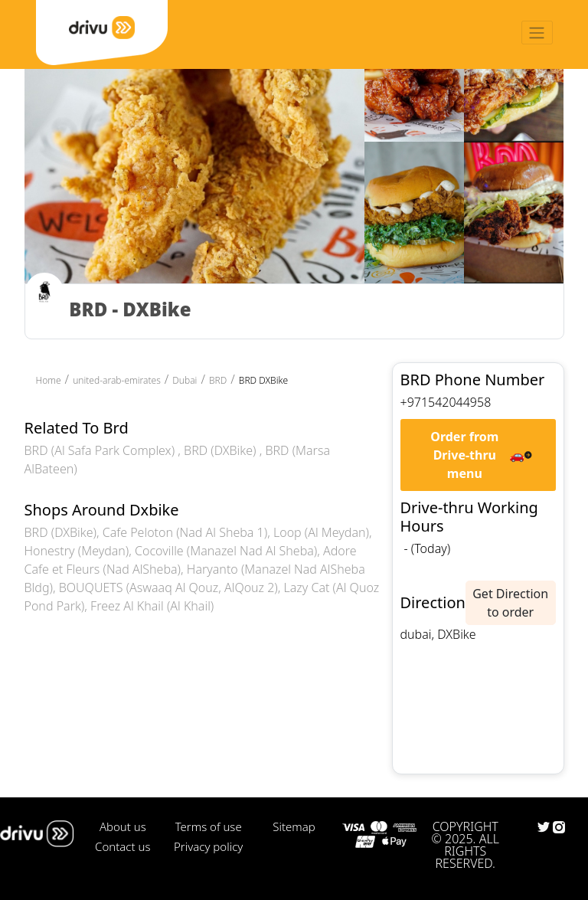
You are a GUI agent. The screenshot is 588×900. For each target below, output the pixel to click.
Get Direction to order (510, 603)
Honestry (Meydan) (77, 551)
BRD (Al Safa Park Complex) (101, 450)
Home (49, 380)
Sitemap (294, 826)
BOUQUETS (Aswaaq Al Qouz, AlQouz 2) (168, 587)
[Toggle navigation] (537, 33)
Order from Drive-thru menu (464, 455)
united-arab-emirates (117, 380)
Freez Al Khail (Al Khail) (152, 606)
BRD (218, 380)
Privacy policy (208, 846)
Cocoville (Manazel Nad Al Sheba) (226, 551)
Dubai (185, 380)
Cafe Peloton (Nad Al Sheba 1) (185, 532)
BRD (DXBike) (222, 450)
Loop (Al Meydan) (321, 532)
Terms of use (209, 826)
